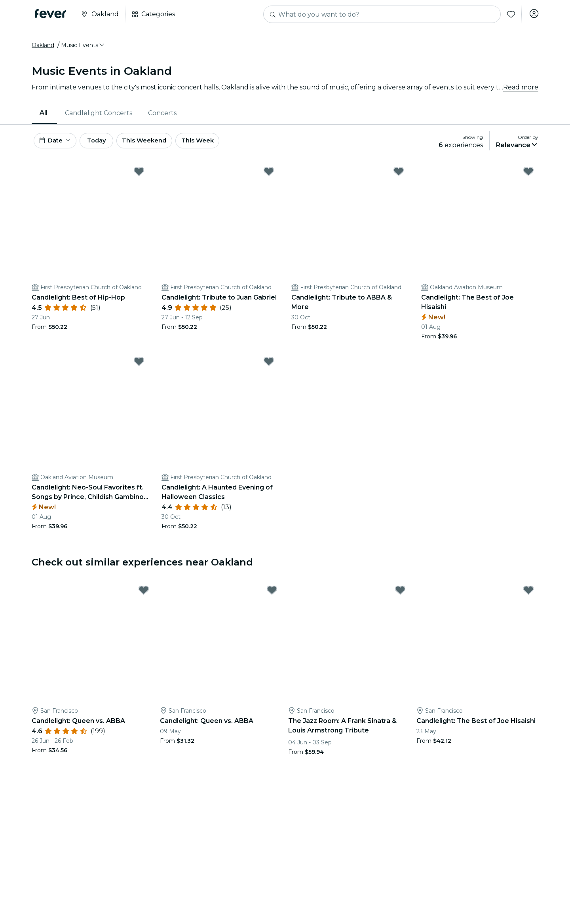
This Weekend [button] (162, 146)
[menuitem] (44, 117)
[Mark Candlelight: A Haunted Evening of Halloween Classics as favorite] (269, 368)
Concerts (162, 117)
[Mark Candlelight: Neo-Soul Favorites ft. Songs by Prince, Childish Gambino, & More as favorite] (139, 368)
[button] (83, 49)
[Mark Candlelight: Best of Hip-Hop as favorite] (139, 178)
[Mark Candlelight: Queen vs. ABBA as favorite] (144, 597)
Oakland (43, 49)
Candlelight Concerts (99, 117)
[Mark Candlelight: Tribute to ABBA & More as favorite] (399, 178)
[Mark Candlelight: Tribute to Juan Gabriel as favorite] (269, 178)
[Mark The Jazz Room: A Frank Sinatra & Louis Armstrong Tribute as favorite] (400, 597)
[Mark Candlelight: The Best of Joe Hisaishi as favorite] (528, 178)
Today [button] (106, 146)
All (44, 116)
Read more (521, 91)
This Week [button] (220, 146)
